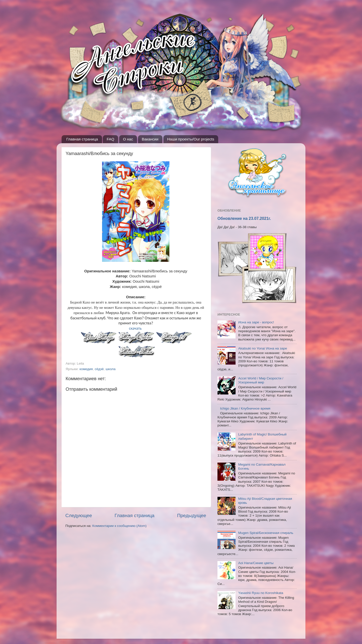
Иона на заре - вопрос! (256, 322)
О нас (128, 139)
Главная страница (82, 139)
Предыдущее (192, 515)
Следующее (79, 515)
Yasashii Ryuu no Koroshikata (261, 593)
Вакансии (150, 139)
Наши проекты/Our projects (191, 139)
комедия (86, 369)
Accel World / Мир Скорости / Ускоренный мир (261, 380)
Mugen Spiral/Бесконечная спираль (266, 533)
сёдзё (99, 369)
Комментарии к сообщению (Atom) (119, 526)
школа (111, 369)
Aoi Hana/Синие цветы (256, 563)
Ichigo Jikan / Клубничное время (245, 408)
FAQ (110, 139)
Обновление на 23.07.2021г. (244, 218)
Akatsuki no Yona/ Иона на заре (262, 348)
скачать (136, 328)
